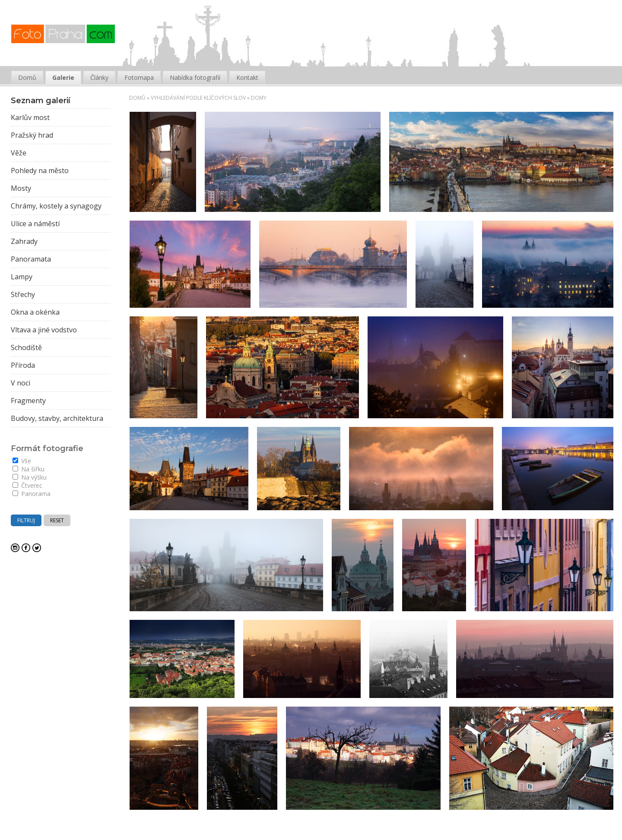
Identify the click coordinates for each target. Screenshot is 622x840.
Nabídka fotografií (195, 77)
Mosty (21, 188)
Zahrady (24, 241)
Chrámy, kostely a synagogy (56, 206)
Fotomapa (139, 77)
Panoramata (31, 259)
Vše (22, 461)
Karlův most (30, 117)
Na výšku (30, 477)
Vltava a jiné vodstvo (44, 330)
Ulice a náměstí (35, 224)
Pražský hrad (32, 135)
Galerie (63, 77)
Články (99, 77)
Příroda (23, 365)
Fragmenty (28, 401)
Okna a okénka (35, 312)
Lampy (22, 277)
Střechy (23, 294)
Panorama (32, 494)
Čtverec (27, 485)
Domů (137, 98)
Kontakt (247, 77)
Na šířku (29, 469)
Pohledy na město (40, 171)
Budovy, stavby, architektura (57, 418)
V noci (21, 383)
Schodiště (26, 347)
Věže (19, 153)
